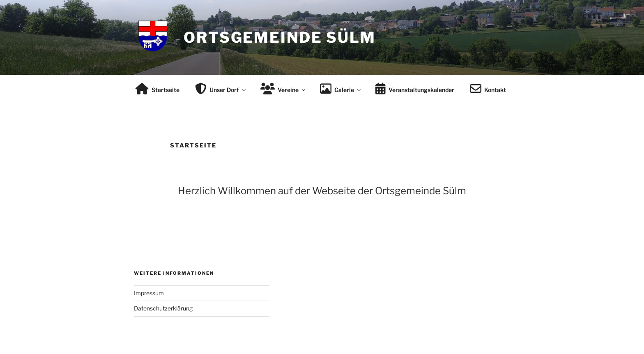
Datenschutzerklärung (163, 308)
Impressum (149, 293)
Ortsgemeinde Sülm (280, 37)
